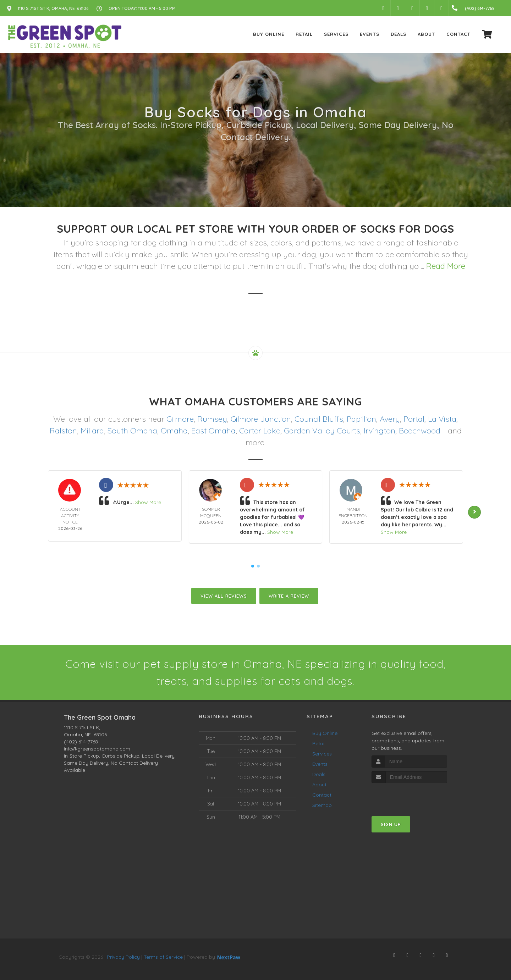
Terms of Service (163, 957)
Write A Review (289, 596)
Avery (390, 419)
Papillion (361, 419)
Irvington (380, 431)
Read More (446, 266)
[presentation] (409, 796)
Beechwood (420, 431)
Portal (414, 419)
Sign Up (391, 824)
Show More (148, 502)
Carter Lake (260, 431)
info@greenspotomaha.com (97, 749)
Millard (92, 431)
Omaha (174, 431)
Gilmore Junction (261, 419)
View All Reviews (224, 596)
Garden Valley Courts (322, 431)
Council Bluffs (319, 419)
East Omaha (213, 431)
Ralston (63, 431)
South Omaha (132, 431)
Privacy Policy (123, 957)
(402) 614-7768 (81, 742)
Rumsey (212, 419)
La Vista (442, 419)
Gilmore (180, 419)
